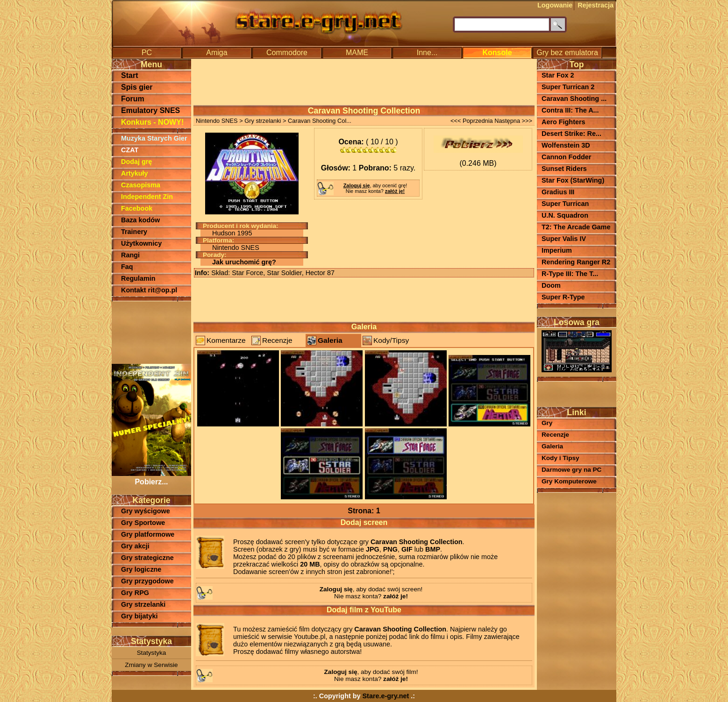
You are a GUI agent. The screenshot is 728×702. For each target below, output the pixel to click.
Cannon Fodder (566, 157)
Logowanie (555, 5)
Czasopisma (141, 185)
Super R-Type (563, 297)
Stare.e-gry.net (386, 696)
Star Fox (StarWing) (573, 180)
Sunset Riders (564, 169)
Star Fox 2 (558, 75)
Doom (551, 285)
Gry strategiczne (147, 558)
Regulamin (138, 278)
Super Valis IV (564, 239)
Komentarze (226, 340)
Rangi (130, 255)
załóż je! (395, 191)
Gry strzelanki (143, 604)
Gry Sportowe (143, 523)
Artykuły (135, 173)
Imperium (557, 250)
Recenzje (277, 340)
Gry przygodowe (147, 581)
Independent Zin (147, 197)
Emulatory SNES (150, 110)
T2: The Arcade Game (576, 227)
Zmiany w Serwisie (151, 665)
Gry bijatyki (139, 616)
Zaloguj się (357, 185)
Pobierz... (151, 478)
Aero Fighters (564, 122)
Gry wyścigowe (146, 511)
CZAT (130, 150)
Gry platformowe (148, 534)
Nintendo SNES (217, 121)
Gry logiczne (141, 569)
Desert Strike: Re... (571, 134)
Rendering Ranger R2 (576, 262)
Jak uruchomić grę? (244, 262)
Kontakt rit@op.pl (149, 290)
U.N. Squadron (565, 215)
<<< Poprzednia (472, 121)
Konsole (497, 53)
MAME (357, 53)
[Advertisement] (151, 332)
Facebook (137, 208)
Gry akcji (135, 546)
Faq (127, 267)
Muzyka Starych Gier (154, 138)
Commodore (287, 53)
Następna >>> (513, 121)
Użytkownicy (141, 243)
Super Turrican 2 (568, 87)
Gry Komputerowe (569, 481)
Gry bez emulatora (567, 53)
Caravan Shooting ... (574, 99)
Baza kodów (140, 220)
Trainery (134, 232)
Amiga (217, 53)
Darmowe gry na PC (571, 470)
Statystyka (152, 653)
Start (129, 75)
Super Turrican (565, 204)
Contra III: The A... (570, 110)
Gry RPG (135, 593)
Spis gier (137, 87)
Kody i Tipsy (560, 458)
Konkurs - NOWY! (152, 122)
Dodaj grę (136, 162)
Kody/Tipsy (391, 340)
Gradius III (558, 192)
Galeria (330, 340)
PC (147, 53)
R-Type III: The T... (570, 274)
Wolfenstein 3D (566, 145)
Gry (547, 423)
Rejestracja (596, 5)
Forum (133, 99)
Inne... (427, 53)
